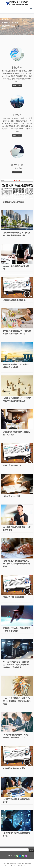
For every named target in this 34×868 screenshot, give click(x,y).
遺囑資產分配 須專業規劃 (14, 597)
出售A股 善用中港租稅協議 (14, 768)
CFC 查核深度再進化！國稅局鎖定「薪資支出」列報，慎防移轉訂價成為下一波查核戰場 (17, 665)
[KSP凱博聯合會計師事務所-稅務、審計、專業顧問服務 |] (17, 3)
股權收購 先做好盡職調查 (14, 202)
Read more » (17, 85)
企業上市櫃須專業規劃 (12, 465)
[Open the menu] (31, 9)
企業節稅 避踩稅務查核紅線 (14, 300)
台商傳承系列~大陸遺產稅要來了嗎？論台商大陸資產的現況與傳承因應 (17, 564)
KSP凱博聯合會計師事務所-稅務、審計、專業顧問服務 (19, 864)
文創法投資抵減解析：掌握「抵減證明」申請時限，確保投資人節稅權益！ (17, 701)
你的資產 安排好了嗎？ (13, 496)
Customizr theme (25, 866)
